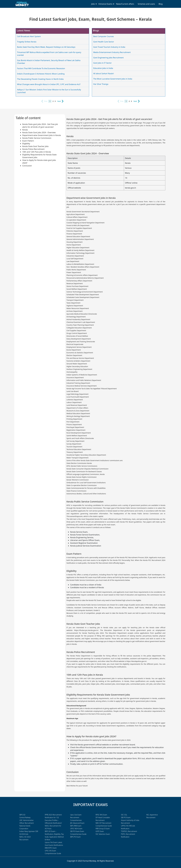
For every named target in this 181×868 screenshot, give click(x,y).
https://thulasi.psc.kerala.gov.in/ (86, 630)
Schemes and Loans (146, 4)
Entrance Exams (106, 4)
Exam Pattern (28, 141)
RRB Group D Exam (103, 829)
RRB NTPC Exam (51, 848)
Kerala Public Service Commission (37, 138)
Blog (161, 4)
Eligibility (26, 144)
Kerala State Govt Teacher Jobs (35, 146)
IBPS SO (22, 815)
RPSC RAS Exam (101, 815)
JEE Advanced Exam (77, 823)
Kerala (25, 130)
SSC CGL (124, 815)
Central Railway (25, 817)
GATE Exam (100, 831)
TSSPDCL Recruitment (129, 831)
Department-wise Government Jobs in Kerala (42, 135)
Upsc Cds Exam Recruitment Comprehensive (76, 817)
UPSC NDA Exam (76, 829)
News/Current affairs (125, 4)
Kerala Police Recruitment (33, 149)
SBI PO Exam (126, 817)
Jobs (93, 4)
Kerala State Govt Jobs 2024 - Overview (39, 132)
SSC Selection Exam (103, 834)
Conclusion (27, 166)
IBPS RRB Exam (76, 826)
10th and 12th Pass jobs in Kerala (37, 152)
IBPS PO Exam (75, 837)
